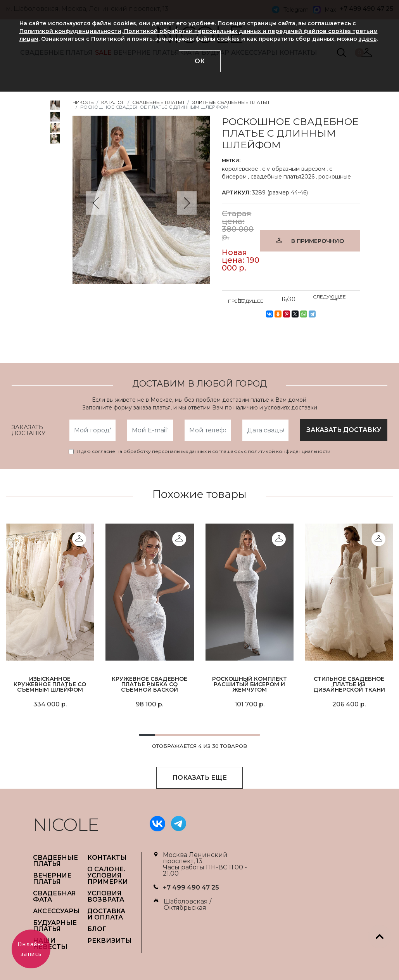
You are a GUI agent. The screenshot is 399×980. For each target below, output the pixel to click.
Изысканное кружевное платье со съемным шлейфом (50, 684)
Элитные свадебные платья (231, 102)
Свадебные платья (158, 102)
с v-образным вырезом (294, 169)
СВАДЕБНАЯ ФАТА (54, 896)
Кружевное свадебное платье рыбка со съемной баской (149, 684)
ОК (200, 61)
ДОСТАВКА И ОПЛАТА (106, 914)
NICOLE (66, 825)
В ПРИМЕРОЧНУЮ (318, 241)
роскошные (335, 177)
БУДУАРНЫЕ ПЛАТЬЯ (55, 926)
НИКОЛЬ (83, 102)
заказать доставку (344, 430)
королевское (240, 169)
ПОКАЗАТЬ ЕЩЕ (199, 778)
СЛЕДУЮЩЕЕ (329, 298)
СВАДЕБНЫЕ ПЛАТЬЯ (55, 861)
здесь (368, 39)
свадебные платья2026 (282, 177)
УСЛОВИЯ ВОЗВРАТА (106, 896)
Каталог (113, 102)
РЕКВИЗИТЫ (110, 941)
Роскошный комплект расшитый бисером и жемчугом (250, 684)
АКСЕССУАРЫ (56, 911)
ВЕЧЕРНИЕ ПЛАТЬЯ (52, 879)
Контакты (107, 858)
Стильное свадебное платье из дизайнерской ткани (349, 684)
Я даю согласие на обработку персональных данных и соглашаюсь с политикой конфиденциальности (203, 451)
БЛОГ (97, 929)
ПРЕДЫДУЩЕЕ (246, 300)
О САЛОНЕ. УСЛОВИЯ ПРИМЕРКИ (108, 875)
